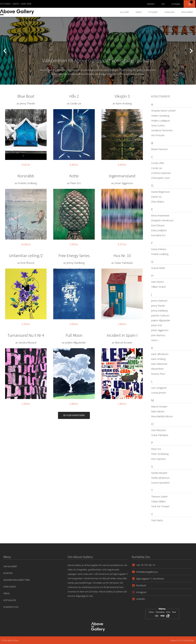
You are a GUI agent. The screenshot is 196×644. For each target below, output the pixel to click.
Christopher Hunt (160, 178)
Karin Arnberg (158, 359)
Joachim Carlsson (160, 315)
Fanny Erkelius (159, 249)
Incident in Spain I (122, 335)
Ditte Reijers (158, 202)
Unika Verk (169, 12)
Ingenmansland (122, 176)
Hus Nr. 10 (122, 256)
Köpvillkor (10, 600)
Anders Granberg (160, 116)
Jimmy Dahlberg (159, 311)
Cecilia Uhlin (158, 163)
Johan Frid (156, 325)
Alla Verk (125, 12)
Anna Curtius (158, 125)
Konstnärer (187, 12)
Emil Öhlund (158, 225)
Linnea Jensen (159, 393)
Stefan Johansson (160, 478)
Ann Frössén (158, 135)
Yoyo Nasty (157, 520)
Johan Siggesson (160, 330)
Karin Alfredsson (160, 354)
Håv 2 (74, 96)
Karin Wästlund (159, 364)
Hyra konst (10, 587)
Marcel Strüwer (159, 407)
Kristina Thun (158, 374)
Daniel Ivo (156, 197)
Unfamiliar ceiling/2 (26, 256)
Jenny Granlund (159, 301)
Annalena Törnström (162, 130)
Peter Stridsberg (160, 454)
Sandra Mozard (159, 473)
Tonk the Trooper (160, 506)
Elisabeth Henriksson (162, 220)
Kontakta (176, 4)
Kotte (74, 176)
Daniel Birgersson (161, 192)
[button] (5, 51)
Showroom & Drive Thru (17, 580)
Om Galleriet (10, 566)
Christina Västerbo (161, 173)
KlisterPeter (157, 369)
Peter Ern (156, 449)
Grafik (139, 12)
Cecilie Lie (157, 168)
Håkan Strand (158, 287)
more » (155, 340)
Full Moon (74, 335)
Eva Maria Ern (158, 235)
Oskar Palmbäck (160, 435)
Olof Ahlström (159, 430)
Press (6, 593)
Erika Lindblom (159, 230)
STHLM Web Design (187, 640)
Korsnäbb (26, 176)
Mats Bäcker (158, 411)
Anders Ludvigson (161, 121)
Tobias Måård (158, 501)
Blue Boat (26, 96)
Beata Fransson (159, 149)
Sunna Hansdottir (160, 483)
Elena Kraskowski (160, 215)
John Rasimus (158, 335)
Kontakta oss (11, 607)
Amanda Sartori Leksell (163, 111)
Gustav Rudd (158, 268)
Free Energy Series (74, 256)
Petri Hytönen (159, 459)
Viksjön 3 (122, 96)
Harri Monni (157, 282)
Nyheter (151, 4)
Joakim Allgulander (161, 320)
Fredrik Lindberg (160, 254)
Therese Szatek (159, 497)
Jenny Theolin (158, 306)
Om (163, 4)
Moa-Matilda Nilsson (162, 416)
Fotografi (153, 12)
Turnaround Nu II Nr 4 (26, 335)
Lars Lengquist (159, 388)
